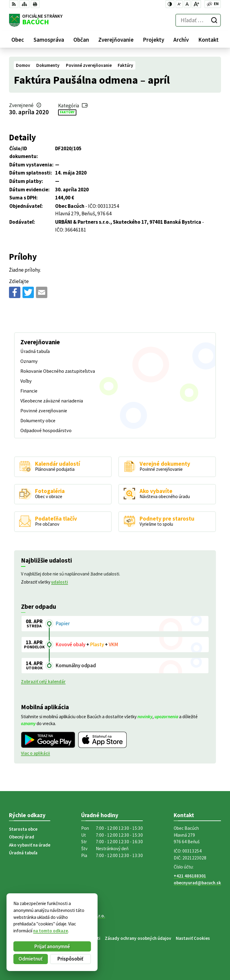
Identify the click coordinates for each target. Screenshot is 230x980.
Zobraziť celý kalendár (43, 681)
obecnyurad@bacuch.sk (197, 883)
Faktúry (67, 112)
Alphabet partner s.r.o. (83, 916)
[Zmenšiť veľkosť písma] (179, 4)
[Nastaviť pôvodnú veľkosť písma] (187, 4)
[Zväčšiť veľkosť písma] (196, 4)
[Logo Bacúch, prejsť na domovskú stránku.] (36, 20)
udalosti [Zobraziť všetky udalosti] (60, 582)
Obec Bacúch (54, 921)
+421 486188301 (190, 876)
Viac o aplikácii (35, 753)
